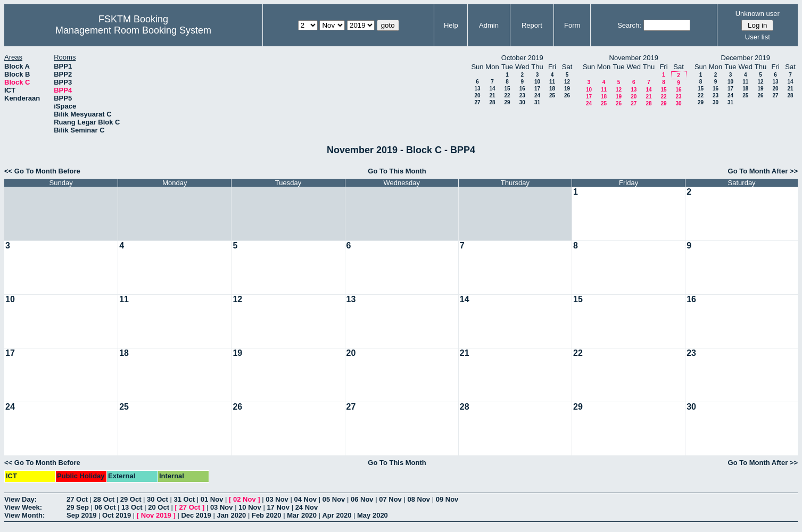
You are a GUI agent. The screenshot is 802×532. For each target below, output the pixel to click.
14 (492, 89)
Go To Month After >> (763, 171)
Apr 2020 (337, 515)
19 (567, 89)
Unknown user (758, 14)
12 (567, 82)
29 (507, 102)
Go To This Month (397, 171)
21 (492, 95)
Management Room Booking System (133, 30)
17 (537, 89)
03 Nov (277, 499)
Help (451, 25)
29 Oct (131, 499)
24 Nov (307, 507)
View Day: (20, 499)
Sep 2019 (81, 515)
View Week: (23, 507)
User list (758, 37)
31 (537, 102)
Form (572, 25)
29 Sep (78, 507)
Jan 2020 (231, 515)
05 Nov (334, 499)
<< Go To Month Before (42, 171)
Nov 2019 (156, 515)
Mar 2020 (302, 515)
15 (507, 89)
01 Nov (212, 499)
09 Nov (447, 499)
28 (492, 102)
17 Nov (278, 507)
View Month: (24, 515)
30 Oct (158, 499)
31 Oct (184, 499)
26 (567, 95)
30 (522, 102)
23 (522, 95)
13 (477, 89)
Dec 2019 (196, 515)
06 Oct (105, 507)
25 (552, 95)
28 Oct (104, 499)
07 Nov (390, 499)
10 (537, 82)
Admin (489, 25)
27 (477, 102)
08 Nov (419, 499)
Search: (629, 25)
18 (552, 89)
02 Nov (245, 499)
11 (552, 82)
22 (507, 95)
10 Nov (250, 507)
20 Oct (159, 507)
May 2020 (373, 515)
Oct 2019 (117, 515)
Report (532, 25)
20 (477, 95)
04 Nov (305, 499)
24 (537, 95)
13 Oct (132, 507)
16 (522, 89)
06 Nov (362, 499)
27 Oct (77, 499)
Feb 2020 (267, 515)
